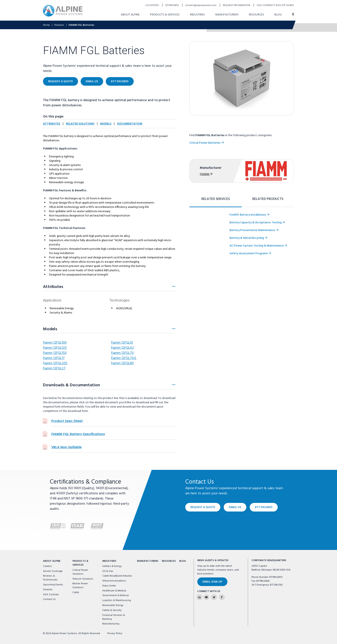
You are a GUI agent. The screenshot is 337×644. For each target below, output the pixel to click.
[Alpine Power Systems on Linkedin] (199, 597)
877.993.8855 (264, 507)
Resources (169, 561)
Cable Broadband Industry (117, 576)
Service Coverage (53, 571)
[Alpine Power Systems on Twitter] (214, 597)
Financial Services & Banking (114, 617)
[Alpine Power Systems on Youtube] (206, 597)
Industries (109, 561)
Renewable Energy (113, 605)
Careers (47, 566)
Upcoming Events (53, 585)
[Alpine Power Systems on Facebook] (222, 597)
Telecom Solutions (83, 579)
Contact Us (49, 599)
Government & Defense (116, 595)
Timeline (48, 590)
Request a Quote (203, 507)
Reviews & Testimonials (50, 578)
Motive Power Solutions (80, 586)
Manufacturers (148, 561)
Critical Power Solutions (80, 572)
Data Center (109, 586)
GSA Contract (51, 595)
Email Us (235, 507)
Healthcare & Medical (114, 591)
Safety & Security (112, 610)
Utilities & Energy (112, 566)
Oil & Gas (108, 571)
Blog (183, 561)
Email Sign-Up (212, 582)
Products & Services (80, 563)
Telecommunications (114, 581)
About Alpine (52, 561)
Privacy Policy (115, 633)
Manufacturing (111, 624)
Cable (76, 592)
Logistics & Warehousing (117, 600)
